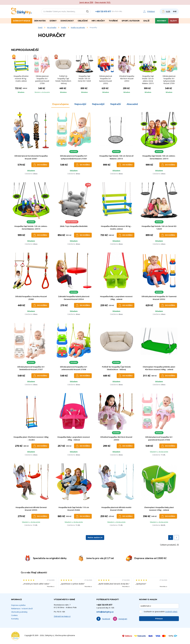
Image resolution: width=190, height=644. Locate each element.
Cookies (14, 615)
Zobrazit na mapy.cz (62, 616)
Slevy (174, 21)
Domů (40, 27)
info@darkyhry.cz (105, 612)
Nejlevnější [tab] (98, 104)
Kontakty (15, 619)
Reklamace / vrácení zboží (22, 608)
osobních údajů (171, 612)
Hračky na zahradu (78, 27)
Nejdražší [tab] (116, 104)
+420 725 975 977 (103, 11)
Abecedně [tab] (132, 104)
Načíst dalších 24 (95, 538)
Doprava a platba (18, 605)
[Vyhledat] (88, 11)
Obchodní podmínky (19, 612)
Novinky (162, 21)
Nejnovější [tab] (80, 104)
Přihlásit (159, 619)
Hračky (64, 27)
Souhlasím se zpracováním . (161, 612)
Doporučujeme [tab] (60, 104)
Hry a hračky (52, 27)
